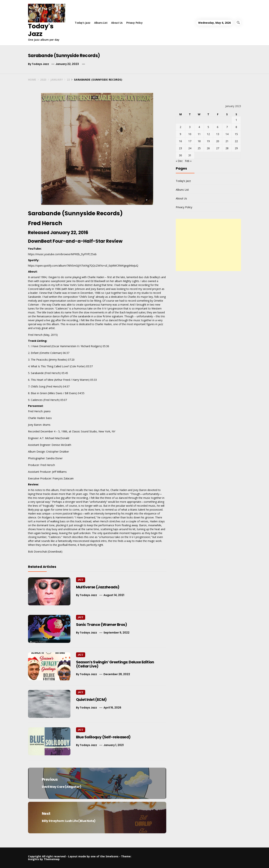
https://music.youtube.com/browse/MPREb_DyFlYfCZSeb (62, 254)
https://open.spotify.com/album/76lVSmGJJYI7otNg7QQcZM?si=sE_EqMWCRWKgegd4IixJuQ (83, 266)
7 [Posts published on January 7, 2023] (227, 127)
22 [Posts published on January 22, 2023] (236, 141)
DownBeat (55, 552)
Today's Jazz (41, 30)
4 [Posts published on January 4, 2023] (199, 127)
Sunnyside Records (92, 213)
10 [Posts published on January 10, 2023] (190, 134)
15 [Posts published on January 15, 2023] (236, 134)
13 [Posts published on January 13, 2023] (218, 134)
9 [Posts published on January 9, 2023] (180, 134)
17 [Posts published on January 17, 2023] (190, 141)
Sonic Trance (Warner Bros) (101, 625)
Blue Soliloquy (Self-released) (103, 737)
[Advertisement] (208, 245)
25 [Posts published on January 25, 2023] (199, 148)
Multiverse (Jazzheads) (98, 587)
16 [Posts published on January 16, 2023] (180, 141)
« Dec (179, 161)
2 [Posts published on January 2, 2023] (180, 127)
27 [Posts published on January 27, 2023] (218, 148)
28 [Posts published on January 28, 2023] (227, 148)
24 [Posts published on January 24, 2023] (190, 148)
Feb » (188, 161)
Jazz (81, 580)
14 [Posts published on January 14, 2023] (227, 134)
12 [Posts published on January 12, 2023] (208, 134)
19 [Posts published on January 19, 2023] (208, 141)
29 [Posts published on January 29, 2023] (236, 148)
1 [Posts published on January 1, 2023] (236, 120)
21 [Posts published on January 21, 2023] (227, 141)
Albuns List (101, 23)
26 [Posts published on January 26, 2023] (208, 148)
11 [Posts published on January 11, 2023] (199, 134)
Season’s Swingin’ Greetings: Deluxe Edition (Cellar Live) (115, 664)
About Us (117, 23)
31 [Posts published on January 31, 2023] (190, 155)
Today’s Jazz (83, 23)
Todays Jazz (40, 64)
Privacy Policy (134, 23)
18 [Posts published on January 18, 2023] (199, 141)
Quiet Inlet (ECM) (91, 700)
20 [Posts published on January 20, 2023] (218, 141)
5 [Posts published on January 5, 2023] (208, 127)
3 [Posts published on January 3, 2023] (190, 127)
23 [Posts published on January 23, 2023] (180, 148)
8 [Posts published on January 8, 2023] (236, 127)
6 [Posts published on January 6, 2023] (218, 127)
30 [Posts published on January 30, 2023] (180, 155)
